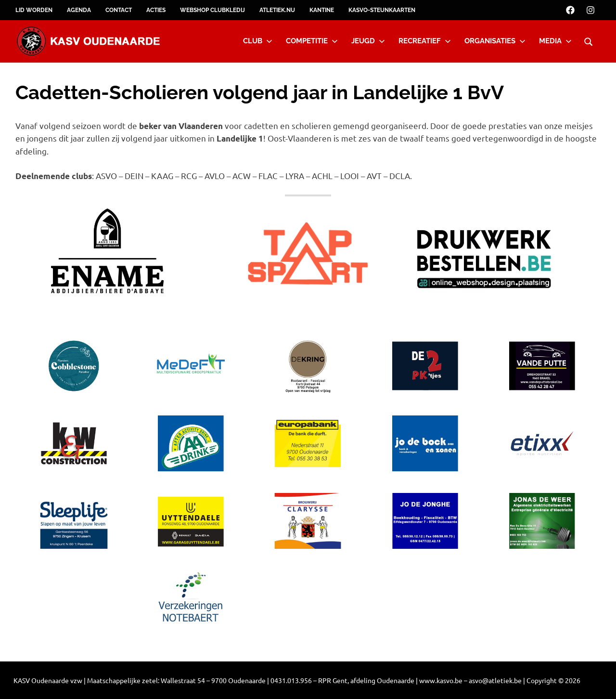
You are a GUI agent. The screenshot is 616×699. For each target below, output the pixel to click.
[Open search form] (589, 40)
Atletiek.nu (277, 10)
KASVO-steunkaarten (382, 10)
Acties (156, 10)
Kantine (322, 10)
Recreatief (425, 41)
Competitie (312, 41)
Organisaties (495, 41)
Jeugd (368, 41)
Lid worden (34, 10)
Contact (119, 10)
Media (555, 41)
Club (258, 41)
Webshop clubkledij (212, 10)
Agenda (79, 10)
